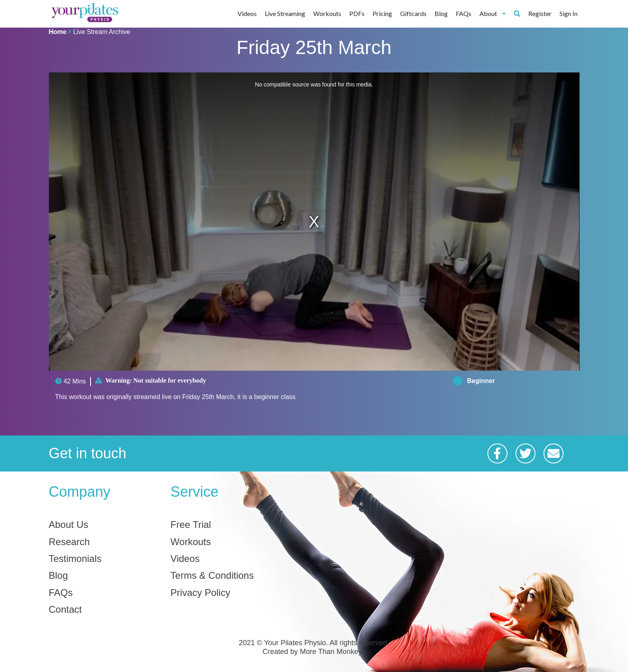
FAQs (464, 13)
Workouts (327, 13)
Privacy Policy (200, 593)
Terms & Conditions (212, 576)
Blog (441, 13)
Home (58, 32)
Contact (65, 610)
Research (69, 542)
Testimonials (75, 559)
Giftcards (413, 13)
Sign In (569, 13)
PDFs (357, 13)
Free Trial (191, 525)
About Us (69, 525)
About (493, 13)
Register (540, 13)
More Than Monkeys (333, 652)
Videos (247, 13)
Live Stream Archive (102, 32)
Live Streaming (285, 13)
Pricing (382, 13)
